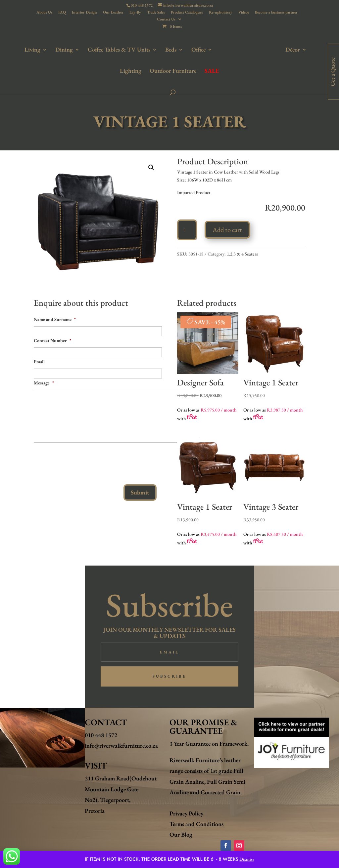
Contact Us (166, 20)
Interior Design (84, 13)
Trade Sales (156, 13)
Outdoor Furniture (158, 71)
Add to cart (227, 230)
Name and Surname (55, 319)
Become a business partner (276, 13)
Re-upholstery (221, 13)
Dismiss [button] (247, 859)
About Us (44, 13)
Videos (244, 13)
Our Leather (113, 13)
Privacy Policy (186, 813)
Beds (157, 50)
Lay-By (135, 13)
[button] (151, 168)
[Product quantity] (187, 230)
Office (185, 50)
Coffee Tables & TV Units (105, 50)
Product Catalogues (187, 13)
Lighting (309, 50)
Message (44, 383)
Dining (50, 50)
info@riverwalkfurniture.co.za (121, 746)
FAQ (62, 13)
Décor (276, 50)
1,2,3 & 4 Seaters (242, 254)
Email (39, 362)
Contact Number (52, 340)
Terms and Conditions (196, 824)
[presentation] (84, 461)
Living (19, 50)
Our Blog (181, 834)
